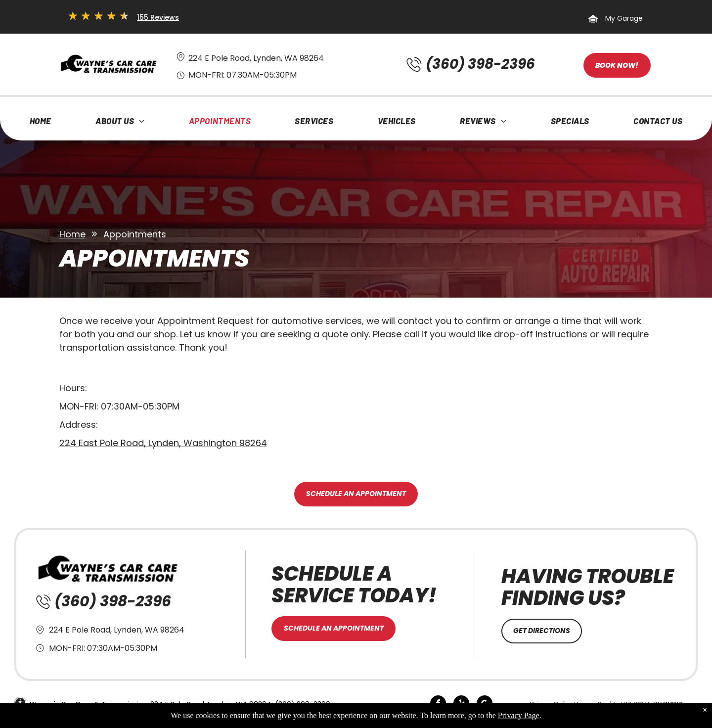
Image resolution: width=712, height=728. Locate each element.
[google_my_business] (485, 705)
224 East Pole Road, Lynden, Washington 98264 (163, 443)
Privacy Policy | (552, 704)
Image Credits (598, 704)
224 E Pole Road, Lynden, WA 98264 (256, 58)
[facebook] (438, 705)
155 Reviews (158, 17)
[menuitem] (41, 123)
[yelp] (461, 705)
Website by (643, 704)
